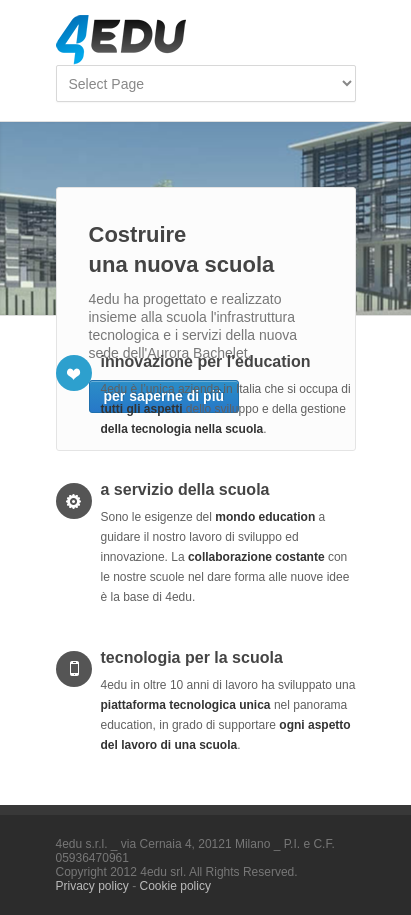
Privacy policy (92, 886)
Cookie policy (175, 886)
